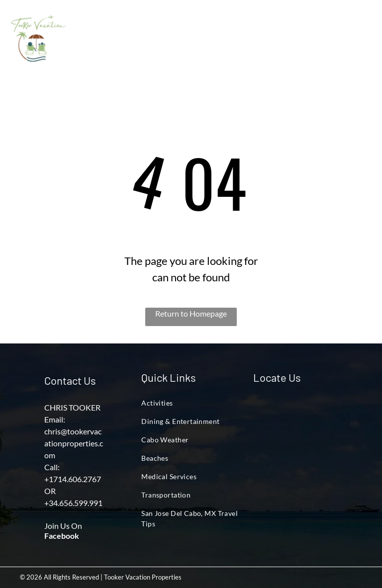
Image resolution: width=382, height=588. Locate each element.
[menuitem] (104, 43)
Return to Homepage (191, 313)
